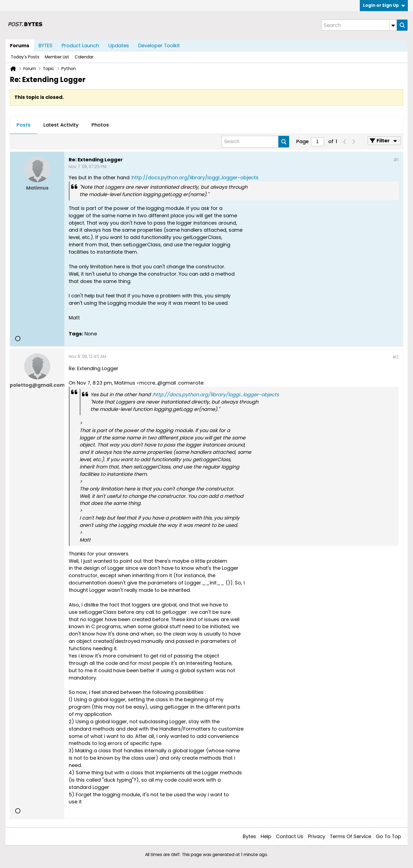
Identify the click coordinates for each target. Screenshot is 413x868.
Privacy (317, 836)
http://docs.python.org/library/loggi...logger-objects (195, 177)
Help (266, 836)
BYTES (45, 45)
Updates (119, 45)
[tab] (23, 125)
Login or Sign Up (384, 5)
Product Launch (80, 45)
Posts (23, 125)
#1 (396, 160)
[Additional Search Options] (393, 25)
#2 (395, 357)
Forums (20, 45)
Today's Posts (25, 57)
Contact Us (290, 836)
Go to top (388, 836)
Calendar (84, 57)
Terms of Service (351, 836)
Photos (100, 125)
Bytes (249, 836)
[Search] (359, 25)
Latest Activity (61, 125)
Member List (57, 57)
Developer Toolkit (159, 45)
